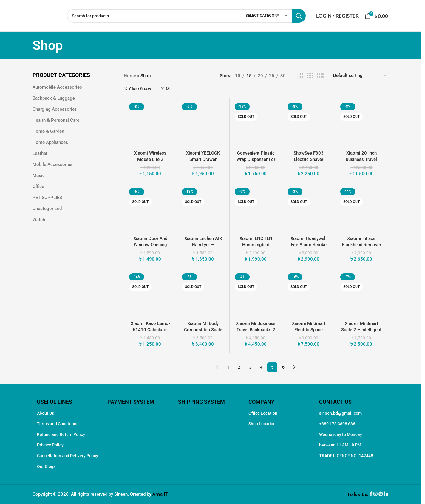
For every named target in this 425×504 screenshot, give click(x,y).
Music (39, 175)
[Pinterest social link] (381, 494)
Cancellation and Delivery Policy (68, 456)
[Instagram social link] (376, 494)
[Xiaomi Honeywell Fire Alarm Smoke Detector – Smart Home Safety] (309, 209)
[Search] (186, 16)
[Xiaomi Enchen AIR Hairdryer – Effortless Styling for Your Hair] (203, 209)
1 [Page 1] (228, 367)
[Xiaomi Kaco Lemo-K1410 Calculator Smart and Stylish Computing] (150, 295)
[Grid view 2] (300, 76)
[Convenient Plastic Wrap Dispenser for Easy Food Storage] (256, 124)
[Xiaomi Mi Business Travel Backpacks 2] (256, 295)
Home (130, 76)
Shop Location (262, 424)
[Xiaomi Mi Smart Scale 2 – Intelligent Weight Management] (361, 295)
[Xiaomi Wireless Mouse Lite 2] (150, 124)
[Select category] (266, 16)
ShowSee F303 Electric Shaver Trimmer (309, 159)
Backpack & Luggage (54, 98)
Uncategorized (47, 209)
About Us (45, 413)
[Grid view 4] (320, 76)
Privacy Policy (50, 445)
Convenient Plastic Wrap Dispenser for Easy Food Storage (256, 159)
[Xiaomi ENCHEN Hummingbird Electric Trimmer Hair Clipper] (256, 209)
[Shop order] (360, 76)
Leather (40, 153)
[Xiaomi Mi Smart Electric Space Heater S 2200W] (309, 295)
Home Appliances (50, 142)
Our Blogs (46, 466)
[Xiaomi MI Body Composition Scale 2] (203, 295)
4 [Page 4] (261, 367)
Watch (39, 220)
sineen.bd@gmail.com (340, 413)
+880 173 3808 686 (337, 424)
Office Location (263, 413)
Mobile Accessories (52, 164)
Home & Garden (48, 131)
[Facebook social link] (371, 494)
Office (38, 187)
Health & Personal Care (56, 120)
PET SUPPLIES (47, 198)
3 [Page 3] (250, 367)
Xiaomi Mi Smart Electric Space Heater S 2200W (309, 330)
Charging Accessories (55, 109)
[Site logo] (47, 15)
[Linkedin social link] (386, 494)
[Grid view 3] (310, 76)
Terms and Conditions (58, 424)
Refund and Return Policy (61, 434)
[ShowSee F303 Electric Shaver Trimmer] (309, 124)
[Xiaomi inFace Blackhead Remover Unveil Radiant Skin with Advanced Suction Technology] (361, 209)
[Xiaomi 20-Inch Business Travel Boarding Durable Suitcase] (361, 124)
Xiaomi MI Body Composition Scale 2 (203, 330)
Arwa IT (160, 494)
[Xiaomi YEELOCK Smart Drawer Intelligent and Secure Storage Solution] (203, 124)
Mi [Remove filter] (168, 89)
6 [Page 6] (283, 367)
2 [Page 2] (239, 367)
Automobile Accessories (57, 87)
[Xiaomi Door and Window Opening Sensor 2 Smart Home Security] (150, 209)
